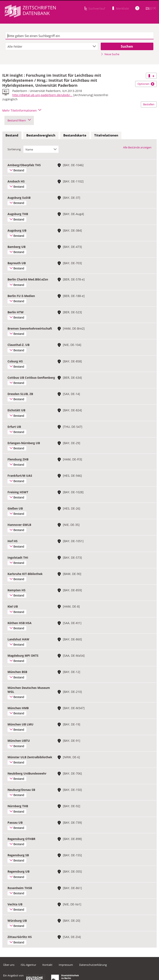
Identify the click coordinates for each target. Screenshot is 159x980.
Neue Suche (110, 54)
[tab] (12, 135)
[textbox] (79, 36)
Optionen (146, 84)
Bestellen (149, 104)
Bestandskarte (75, 135)
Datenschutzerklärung (93, 965)
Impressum (66, 965)
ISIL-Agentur (28, 965)
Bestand (12, 135)
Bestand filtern (19, 120)
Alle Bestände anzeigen (137, 147)
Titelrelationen (106, 135)
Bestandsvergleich (41, 135)
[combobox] (52, 46)
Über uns (9, 965)
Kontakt (47, 965)
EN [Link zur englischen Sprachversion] (148, 8)
